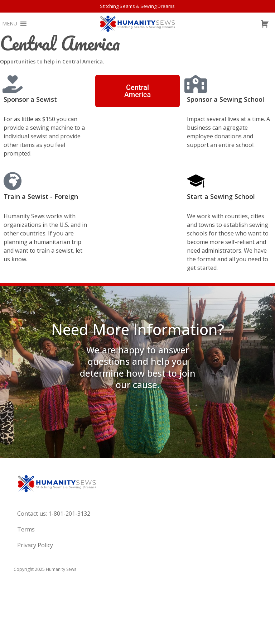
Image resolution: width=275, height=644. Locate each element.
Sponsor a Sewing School (226, 99)
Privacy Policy (35, 545)
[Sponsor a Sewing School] (196, 84)
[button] (10, 24)
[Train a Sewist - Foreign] (13, 181)
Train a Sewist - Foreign (41, 196)
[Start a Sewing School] (196, 181)
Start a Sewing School (221, 196)
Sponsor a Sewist (30, 99)
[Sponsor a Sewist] (13, 84)
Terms (26, 529)
